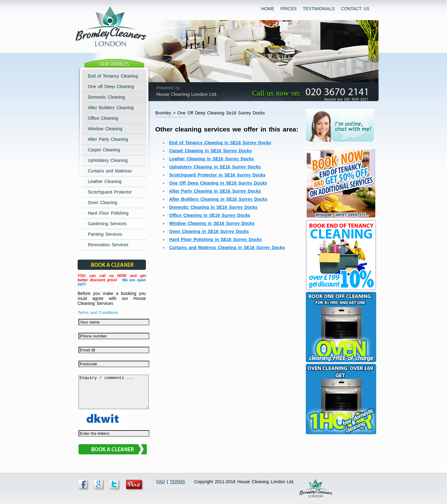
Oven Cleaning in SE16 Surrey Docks (209, 231)
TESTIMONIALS (319, 9)
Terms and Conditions (98, 312)
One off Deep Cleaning (111, 87)
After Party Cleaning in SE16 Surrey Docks (215, 191)
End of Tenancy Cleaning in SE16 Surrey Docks (220, 143)
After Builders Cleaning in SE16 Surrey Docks (218, 199)
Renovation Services (108, 245)
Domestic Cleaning (106, 97)
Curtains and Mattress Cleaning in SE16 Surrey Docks (227, 248)
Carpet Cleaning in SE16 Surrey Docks (210, 151)
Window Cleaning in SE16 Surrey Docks (212, 223)
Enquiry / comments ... (114, 395)
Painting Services (105, 234)
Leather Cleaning (105, 181)
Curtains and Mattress (110, 171)
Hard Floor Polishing (108, 213)
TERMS (177, 482)
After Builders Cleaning (111, 108)
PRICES (288, 9)
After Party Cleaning (108, 139)
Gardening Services (107, 224)
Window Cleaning (105, 129)
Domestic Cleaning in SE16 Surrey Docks (213, 207)
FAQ (161, 482)
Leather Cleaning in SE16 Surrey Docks (211, 159)
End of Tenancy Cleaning (113, 76)
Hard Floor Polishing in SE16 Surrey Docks (215, 239)
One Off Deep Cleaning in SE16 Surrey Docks (218, 183)
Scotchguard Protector (110, 192)
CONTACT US (355, 9)
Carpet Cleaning (104, 150)
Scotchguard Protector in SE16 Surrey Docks (217, 175)
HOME (268, 9)
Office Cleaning (103, 118)
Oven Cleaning (103, 203)
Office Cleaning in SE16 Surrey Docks (210, 215)
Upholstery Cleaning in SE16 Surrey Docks (215, 167)
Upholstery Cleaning (108, 160)
